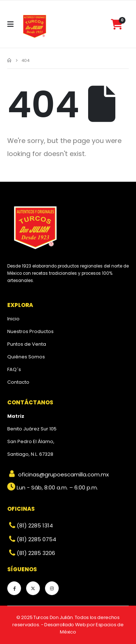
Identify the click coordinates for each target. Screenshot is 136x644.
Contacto (18, 382)
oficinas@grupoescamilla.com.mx (58, 474)
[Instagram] (52, 588)
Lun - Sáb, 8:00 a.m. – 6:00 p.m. (53, 487)
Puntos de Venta (27, 344)
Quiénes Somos (26, 357)
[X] (33, 588)
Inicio (13, 319)
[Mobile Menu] (13, 24)
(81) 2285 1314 (30, 525)
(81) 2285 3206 (31, 553)
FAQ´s (14, 369)
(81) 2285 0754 (32, 539)
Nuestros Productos (30, 331)
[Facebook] (14, 588)
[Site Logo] (35, 26)
